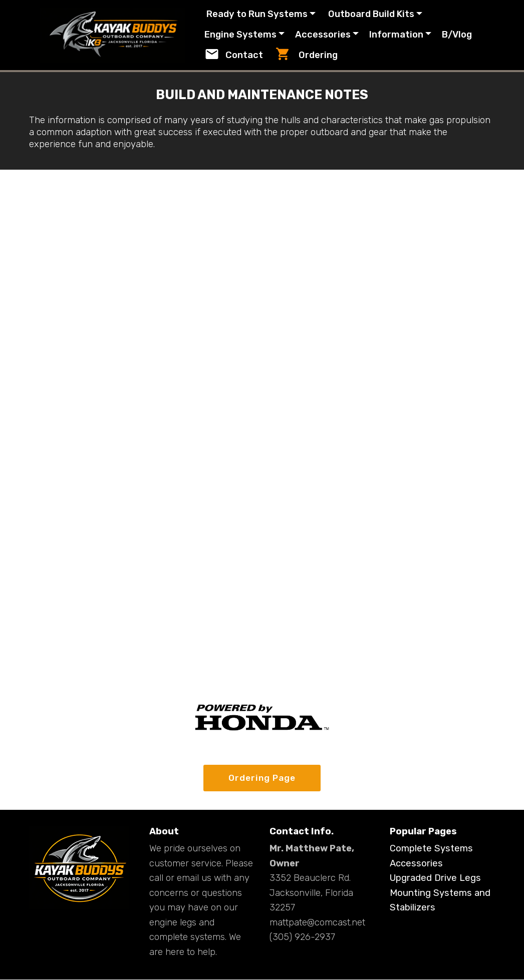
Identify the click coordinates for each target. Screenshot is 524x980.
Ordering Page (262, 778)
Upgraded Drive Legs (435, 878)
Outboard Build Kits (382, 14)
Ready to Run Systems (269, 14)
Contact (287, 55)
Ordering (359, 55)
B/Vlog (232, 56)
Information (408, 35)
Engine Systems (253, 35)
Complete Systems (431, 849)
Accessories (335, 35)
